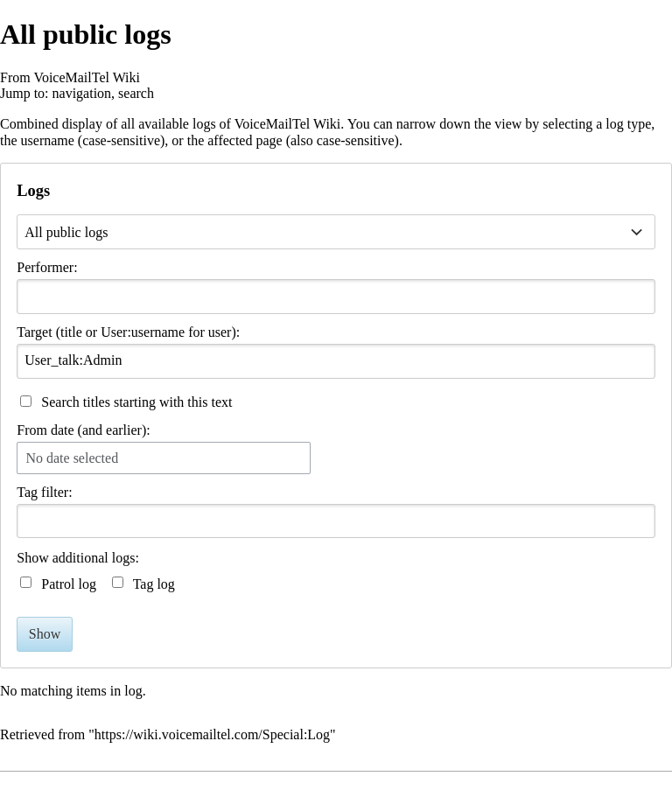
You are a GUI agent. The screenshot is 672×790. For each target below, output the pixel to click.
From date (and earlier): (83, 430)
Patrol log (69, 584)
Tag (27, 492)
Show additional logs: (78, 558)
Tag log (154, 584)
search (136, 93)
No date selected (72, 458)
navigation (82, 93)
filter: (44, 492)
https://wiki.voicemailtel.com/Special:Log (212, 734)
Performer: (47, 267)
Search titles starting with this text (136, 402)
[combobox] (336, 297)
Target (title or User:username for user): (128, 332)
